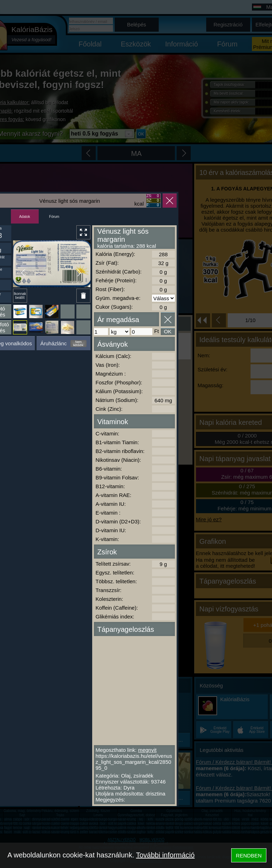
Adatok (24, 217)
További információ (165, 855)
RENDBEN (249, 856)
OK (168, 331)
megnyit (147, 750)
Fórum (54, 217)
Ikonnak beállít (20, 296)
